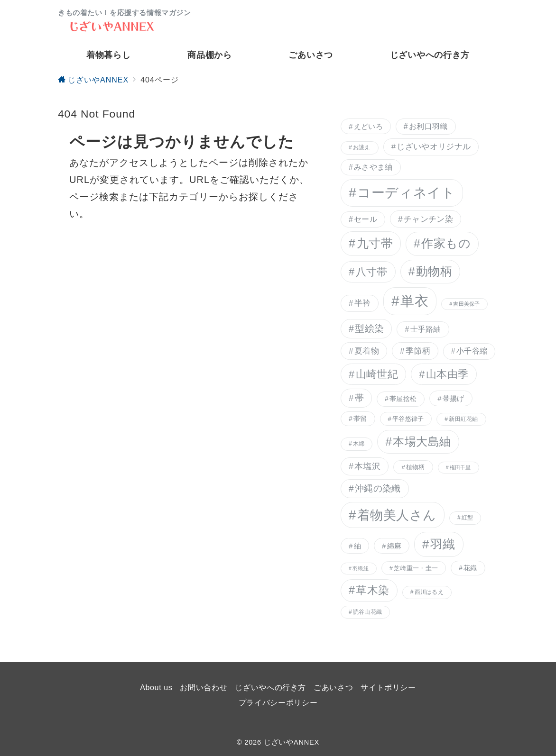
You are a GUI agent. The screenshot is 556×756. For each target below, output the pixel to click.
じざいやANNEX (292, 742)
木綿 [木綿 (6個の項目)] (359, 444)
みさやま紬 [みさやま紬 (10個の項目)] (373, 167)
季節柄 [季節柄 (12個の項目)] (418, 351)
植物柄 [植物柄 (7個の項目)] (416, 467)
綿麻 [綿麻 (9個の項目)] (394, 546)
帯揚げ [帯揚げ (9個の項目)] (454, 398)
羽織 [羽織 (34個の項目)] (443, 544)
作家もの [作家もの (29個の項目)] (446, 243)
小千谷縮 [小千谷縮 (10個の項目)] (472, 351)
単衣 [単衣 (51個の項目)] (414, 301)
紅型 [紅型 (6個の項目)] (467, 518)
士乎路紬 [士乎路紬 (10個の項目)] (426, 329)
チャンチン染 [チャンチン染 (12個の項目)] (428, 219)
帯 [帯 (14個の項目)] (359, 398)
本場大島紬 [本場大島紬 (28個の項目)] (422, 442)
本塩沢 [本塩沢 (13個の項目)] (367, 466)
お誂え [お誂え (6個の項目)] (362, 147)
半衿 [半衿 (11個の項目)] (363, 303)
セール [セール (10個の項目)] (366, 219)
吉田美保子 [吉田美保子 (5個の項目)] (466, 304)
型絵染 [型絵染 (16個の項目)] (369, 328)
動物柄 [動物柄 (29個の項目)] (434, 271)
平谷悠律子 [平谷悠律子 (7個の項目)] (408, 419)
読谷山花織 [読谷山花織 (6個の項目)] (367, 612)
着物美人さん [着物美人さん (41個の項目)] (397, 515)
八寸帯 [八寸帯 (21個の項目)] (372, 272)
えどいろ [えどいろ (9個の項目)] (368, 126)
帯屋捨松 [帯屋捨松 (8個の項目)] (403, 399)
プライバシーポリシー (278, 703)
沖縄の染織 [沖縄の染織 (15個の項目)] (378, 488)
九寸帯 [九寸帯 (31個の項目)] (375, 243)
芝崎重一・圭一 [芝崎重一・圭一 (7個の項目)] (416, 568)
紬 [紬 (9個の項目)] (357, 546)
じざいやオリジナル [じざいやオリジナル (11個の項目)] (434, 147)
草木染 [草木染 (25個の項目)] (372, 590)
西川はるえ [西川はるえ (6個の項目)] (429, 592)
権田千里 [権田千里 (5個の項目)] (460, 467)
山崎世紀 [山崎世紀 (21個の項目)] (377, 374)
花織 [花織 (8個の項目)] (470, 568)
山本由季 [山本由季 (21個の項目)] (447, 374)
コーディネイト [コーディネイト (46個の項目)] (406, 192)
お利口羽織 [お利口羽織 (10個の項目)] (428, 126)
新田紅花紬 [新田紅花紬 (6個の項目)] (463, 419)
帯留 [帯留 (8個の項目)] (360, 419)
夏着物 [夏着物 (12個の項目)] (367, 351)
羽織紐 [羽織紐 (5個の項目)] (361, 568)
